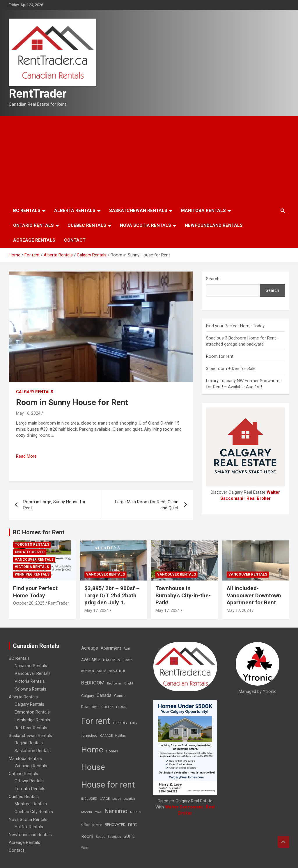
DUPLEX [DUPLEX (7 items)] (107, 707)
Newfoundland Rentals (214, 225)
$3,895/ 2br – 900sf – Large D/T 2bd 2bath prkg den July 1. (112, 595)
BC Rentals (27, 211)
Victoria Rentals (32, 567)
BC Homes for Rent (39, 532)
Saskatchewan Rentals (138, 211)
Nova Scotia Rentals (146, 225)
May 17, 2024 (97, 610)
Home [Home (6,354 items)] (92, 750)
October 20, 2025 (29, 603)
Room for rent (220, 356)
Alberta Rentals (75, 211)
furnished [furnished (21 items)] (89, 735)
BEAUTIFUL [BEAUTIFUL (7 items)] (117, 671)
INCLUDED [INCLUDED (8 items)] (89, 799)
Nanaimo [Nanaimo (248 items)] (116, 811)
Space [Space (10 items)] (101, 837)
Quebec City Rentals (34, 812)
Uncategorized (30, 552)
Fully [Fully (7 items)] (134, 723)
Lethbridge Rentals (32, 720)
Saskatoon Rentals (33, 751)
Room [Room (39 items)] (87, 836)
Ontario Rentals (33, 225)
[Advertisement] (149, 160)
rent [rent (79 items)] (132, 824)
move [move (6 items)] (98, 812)
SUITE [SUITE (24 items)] (129, 836)
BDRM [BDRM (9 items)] (101, 671)
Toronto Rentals (32, 544)
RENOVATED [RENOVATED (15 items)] (115, 825)
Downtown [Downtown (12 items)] (90, 707)
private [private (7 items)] (97, 825)
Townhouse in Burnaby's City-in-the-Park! (183, 595)
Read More (26, 456)
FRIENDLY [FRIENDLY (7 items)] (120, 723)
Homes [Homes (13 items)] (112, 751)
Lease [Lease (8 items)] (117, 799)
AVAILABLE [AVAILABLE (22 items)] (91, 660)
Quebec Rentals (87, 225)
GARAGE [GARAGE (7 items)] (106, 736)
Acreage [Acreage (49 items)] (90, 648)
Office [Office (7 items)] (85, 825)
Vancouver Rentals (34, 560)
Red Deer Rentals (31, 728)
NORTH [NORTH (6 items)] (136, 812)
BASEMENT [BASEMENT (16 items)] (113, 660)
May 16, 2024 (28, 413)
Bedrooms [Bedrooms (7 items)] (114, 683)
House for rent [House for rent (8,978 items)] (108, 785)
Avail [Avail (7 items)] (127, 649)
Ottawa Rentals (29, 781)
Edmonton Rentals (32, 712)
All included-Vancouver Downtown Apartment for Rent (254, 595)
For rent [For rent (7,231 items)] (96, 721)
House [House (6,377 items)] (93, 767)
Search (213, 279)
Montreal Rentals (31, 804)
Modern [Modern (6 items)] (87, 812)
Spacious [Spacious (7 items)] (115, 837)
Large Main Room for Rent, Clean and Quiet (147, 505)
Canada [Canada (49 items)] (104, 695)
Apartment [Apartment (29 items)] (111, 648)
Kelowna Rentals (30, 689)
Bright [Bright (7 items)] (129, 683)
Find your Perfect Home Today (235, 326)
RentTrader (38, 94)
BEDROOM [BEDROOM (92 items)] (93, 683)
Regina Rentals (29, 743)
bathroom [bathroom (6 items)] (88, 671)
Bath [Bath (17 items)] (129, 660)
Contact (75, 240)
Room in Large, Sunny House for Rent (54, 505)
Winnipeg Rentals (32, 574)
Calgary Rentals (35, 392)
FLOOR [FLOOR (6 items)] (121, 707)
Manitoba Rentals (203, 211)
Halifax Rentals (29, 827)
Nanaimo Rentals (31, 666)
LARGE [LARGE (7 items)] (105, 799)
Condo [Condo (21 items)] (120, 696)
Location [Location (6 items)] (129, 799)
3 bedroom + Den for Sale (231, 369)
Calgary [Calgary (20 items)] (88, 696)
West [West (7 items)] (85, 848)
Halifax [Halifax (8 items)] (120, 736)
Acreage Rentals (34, 240)
